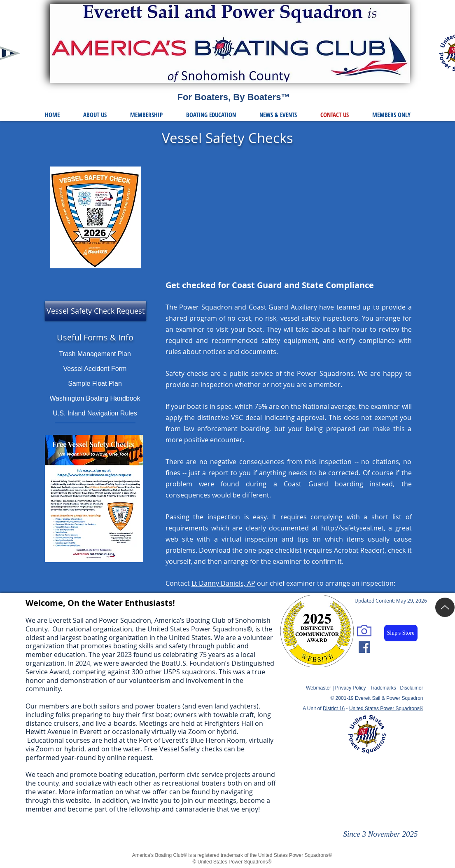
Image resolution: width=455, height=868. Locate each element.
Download (215, 550)
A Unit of (324, 708)
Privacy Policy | (352, 688)
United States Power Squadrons (197, 629)
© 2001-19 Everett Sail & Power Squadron (377, 698)
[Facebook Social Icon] (364, 647)
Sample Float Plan (95, 384)
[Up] (445, 607)
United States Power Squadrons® (386, 708)
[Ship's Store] (401, 633)
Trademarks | (385, 688)
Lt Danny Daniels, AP (223, 583)
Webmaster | (321, 688)
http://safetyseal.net (352, 528)
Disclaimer (411, 688)
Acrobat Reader (358, 550)
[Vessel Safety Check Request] (96, 311)
